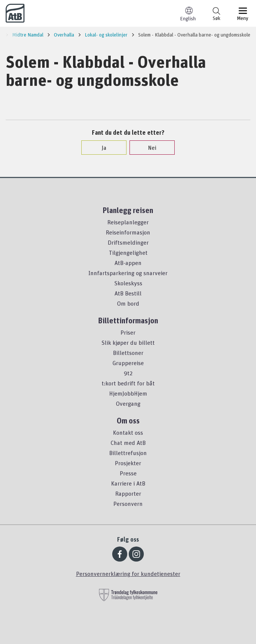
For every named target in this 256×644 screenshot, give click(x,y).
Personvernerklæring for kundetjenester (128, 574)
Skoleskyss (128, 283)
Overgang (128, 403)
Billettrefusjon (128, 453)
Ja (100, 148)
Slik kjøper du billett (128, 343)
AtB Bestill (128, 293)
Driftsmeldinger (128, 242)
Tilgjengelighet (128, 253)
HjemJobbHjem (128, 393)
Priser (128, 332)
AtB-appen (128, 263)
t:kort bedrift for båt (128, 383)
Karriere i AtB (128, 483)
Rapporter (128, 493)
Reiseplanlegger (128, 222)
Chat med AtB (128, 443)
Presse (128, 473)
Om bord (128, 303)
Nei (148, 148)
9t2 (128, 373)
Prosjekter (128, 463)
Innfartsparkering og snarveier (128, 273)
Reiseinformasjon (128, 232)
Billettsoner (128, 353)
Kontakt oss (128, 432)
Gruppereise (128, 363)
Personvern (128, 504)
